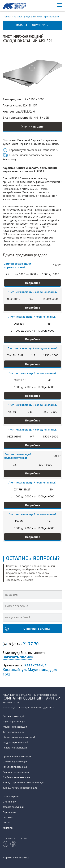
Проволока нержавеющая (17, 756)
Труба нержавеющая (14, 721)
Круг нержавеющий (13, 732)
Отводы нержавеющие (15, 762)
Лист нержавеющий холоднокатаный (33, 292)
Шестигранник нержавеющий (19, 737)
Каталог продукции (13, 807)
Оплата (6, 823)
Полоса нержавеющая (15, 748)
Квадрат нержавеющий (15, 742)
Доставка (8, 817)
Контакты (8, 828)
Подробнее (33, 283)
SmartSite (24, 858)
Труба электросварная (15, 767)
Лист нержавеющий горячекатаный (18, 265)
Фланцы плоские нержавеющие (20, 788)
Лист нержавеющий (25, 144)
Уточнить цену (32, 126)
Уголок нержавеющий (15, 727)
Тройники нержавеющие (16, 777)
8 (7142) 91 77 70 (11, 702)
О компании (9, 802)
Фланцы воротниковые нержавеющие (23, 782)
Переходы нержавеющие (16, 772)
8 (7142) (24, 644)
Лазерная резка (11, 796)
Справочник (9, 812)
